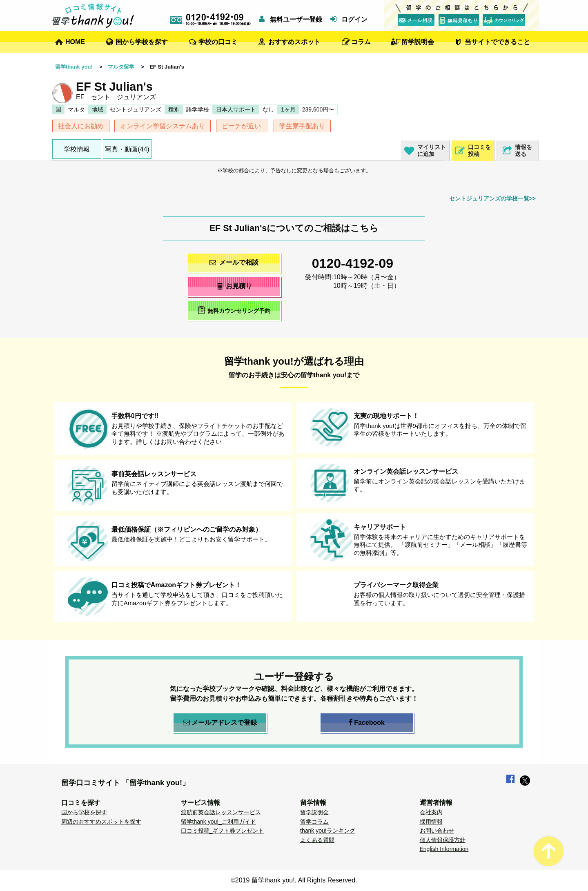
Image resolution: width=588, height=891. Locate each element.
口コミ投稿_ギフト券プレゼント (223, 831)
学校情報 (77, 149)
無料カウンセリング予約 (234, 310)
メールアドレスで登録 (220, 723)
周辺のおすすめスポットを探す (101, 822)
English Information (444, 849)
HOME (75, 42)
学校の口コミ (218, 42)
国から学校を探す (142, 42)
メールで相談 (234, 262)
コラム (361, 42)
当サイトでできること (497, 42)
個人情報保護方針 (443, 840)
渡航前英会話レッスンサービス (221, 812)
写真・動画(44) (127, 149)
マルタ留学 (121, 67)
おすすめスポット (294, 42)
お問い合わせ (437, 831)
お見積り (234, 286)
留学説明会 (418, 42)
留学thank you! (74, 67)
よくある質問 (317, 840)
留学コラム (314, 822)
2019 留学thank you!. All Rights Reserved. (296, 880)
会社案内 (431, 812)
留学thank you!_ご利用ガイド (218, 822)
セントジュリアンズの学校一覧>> (492, 198)
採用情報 (431, 822)
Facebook (367, 723)
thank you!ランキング (328, 831)
